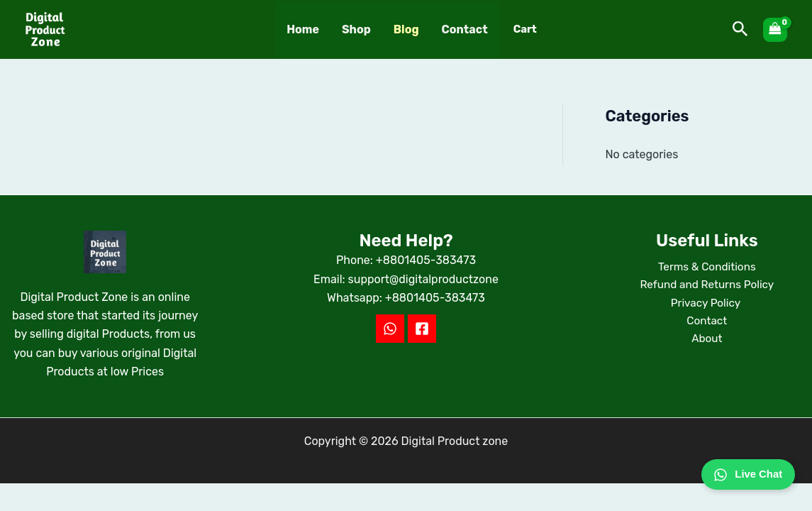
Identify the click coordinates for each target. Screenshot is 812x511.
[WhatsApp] (390, 329)
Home (303, 29)
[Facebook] (422, 329)
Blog (406, 29)
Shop (356, 29)
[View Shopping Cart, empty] (775, 30)
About (707, 342)
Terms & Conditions (707, 267)
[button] (740, 29)
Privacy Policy (707, 305)
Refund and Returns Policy (707, 286)
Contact (465, 29)
